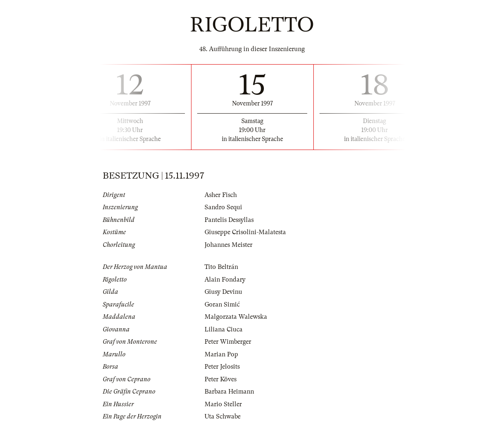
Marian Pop (221, 354)
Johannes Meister (228, 245)
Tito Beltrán (221, 267)
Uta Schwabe (223, 416)
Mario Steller (223, 404)
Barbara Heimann (229, 392)
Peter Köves (220, 379)
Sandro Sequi (223, 207)
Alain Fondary (225, 280)
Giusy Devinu (223, 292)
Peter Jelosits (222, 367)
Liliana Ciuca (224, 329)
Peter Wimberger (228, 342)
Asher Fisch (221, 195)
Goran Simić (222, 304)
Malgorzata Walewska (236, 317)
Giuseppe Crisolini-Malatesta (245, 232)
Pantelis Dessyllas (229, 220)
